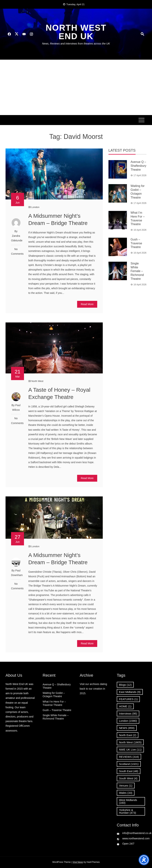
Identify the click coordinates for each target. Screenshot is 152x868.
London (35, 207)
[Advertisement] (76, 87)
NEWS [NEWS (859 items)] (127, 728)
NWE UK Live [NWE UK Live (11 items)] (130, 750)
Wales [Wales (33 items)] (126, 793)
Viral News (78, 862)
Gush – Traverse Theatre (136, 243)
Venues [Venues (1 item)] (126, 786)
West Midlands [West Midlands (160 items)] (128, 801)
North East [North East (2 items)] (128, 735)
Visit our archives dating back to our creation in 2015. (93, 689)
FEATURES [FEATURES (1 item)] (128, 699)
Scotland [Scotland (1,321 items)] (129, 764)
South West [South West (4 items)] (128, 778)
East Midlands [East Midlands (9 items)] (130, 692)
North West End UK (76, 32)
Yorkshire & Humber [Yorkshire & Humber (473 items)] (128, 811)
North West (37, 381)
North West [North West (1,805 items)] (130, 742)
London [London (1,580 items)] (128, 721)
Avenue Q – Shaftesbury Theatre (138, 166)
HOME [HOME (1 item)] (125, 706)
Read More (87, 304)
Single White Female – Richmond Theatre (137, 271)
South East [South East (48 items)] (129, 771)
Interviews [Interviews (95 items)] (128, 714)
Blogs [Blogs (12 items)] (125, 685)
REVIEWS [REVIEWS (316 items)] (129, 757)
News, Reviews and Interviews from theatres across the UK (76, 44)
